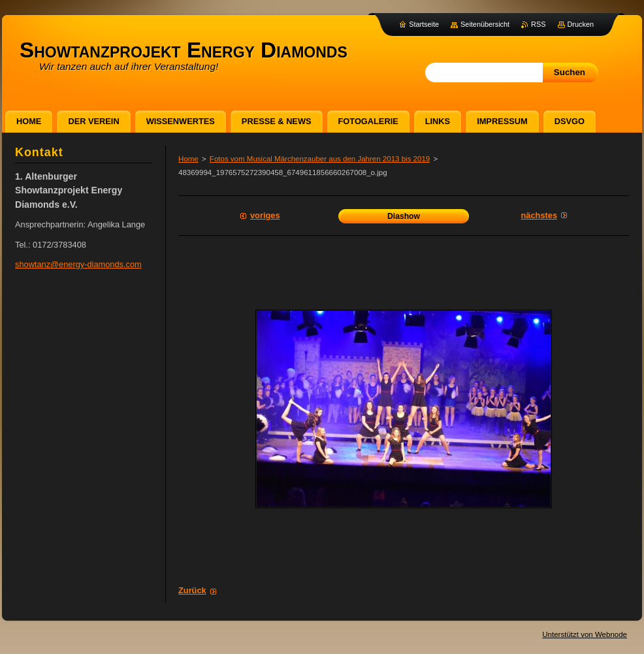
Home (188, 159)
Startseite (424, 24)
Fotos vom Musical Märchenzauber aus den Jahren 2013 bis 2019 (320, 159)
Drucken (581, 24)
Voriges (265, 215)
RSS (538, 24)
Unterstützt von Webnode (585, 634)
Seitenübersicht (485, 24)
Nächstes (539, 215)
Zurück (192, 590)
